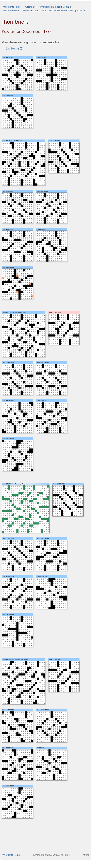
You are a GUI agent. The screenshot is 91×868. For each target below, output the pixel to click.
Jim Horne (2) (15, 48)
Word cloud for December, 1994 (58, 10)
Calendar (30, 7)
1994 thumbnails (11, 10)
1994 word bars (31, 10)
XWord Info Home (12, 7)
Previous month (46, 7)
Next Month (63, 7)
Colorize (81, 10)
